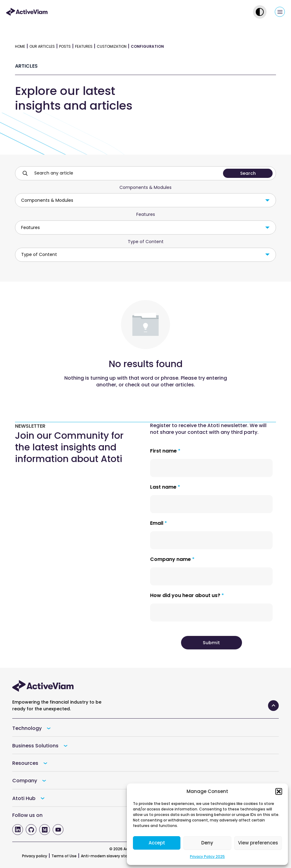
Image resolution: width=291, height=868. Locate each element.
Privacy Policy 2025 (207, 857)
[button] (279, 791)
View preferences (258, 843)
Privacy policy (35, 856)
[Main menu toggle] (280, 12)
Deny (207, 843)
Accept (157, 843)
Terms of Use (64, 856)
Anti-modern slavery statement (112, 856)
